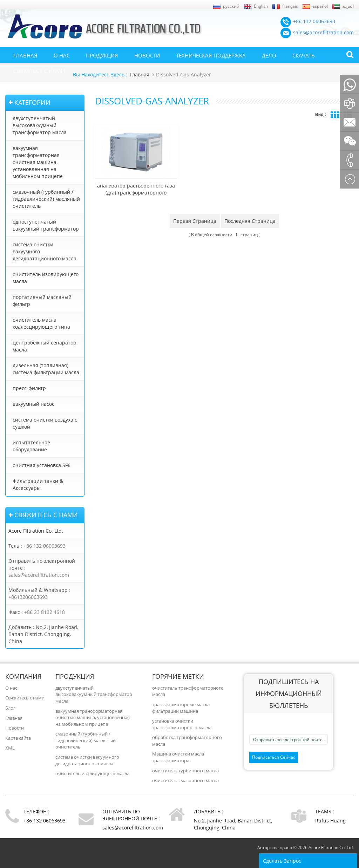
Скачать (304, 55)
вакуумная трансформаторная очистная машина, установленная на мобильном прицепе (38, 162)
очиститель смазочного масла (185, 780)
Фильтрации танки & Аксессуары (38, 484)
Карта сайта (18, 738)
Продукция (102, 55)
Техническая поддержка (211, 55)
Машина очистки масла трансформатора (178, 757)
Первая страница (195, 213)
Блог (10, 708)
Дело (269, 55)
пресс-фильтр (29, 388)
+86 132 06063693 (45, 546)
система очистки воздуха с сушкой (45, 423)
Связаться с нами (39, 71)
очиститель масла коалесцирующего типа (41, 323)
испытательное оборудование (31, 446)
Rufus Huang (330, 821)
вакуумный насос (33, 404)
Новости (147, 55)
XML (10, 748)
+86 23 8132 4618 (45, 612)
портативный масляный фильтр (42, 300)
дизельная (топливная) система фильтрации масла (46, 369)
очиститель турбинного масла (185, 771)
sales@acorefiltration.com (39, 575)
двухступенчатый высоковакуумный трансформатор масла (40, 125)
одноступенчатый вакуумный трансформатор (46, 225)
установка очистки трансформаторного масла (182, 724)
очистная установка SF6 (42, 465)
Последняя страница (250, 213)
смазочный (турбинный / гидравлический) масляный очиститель (46, 199)
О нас (62, 55)
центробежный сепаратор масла (45, 346)
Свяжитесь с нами (25, 698)
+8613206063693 (28, 597)
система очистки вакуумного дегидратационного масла (45, 251)
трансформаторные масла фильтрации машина (181, 708)
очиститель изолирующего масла (46, 278)
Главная (25, 55)
